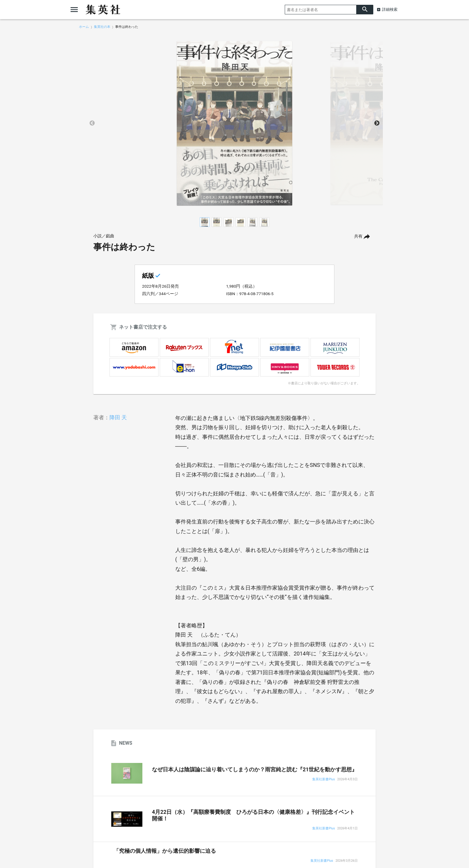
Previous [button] (92, 123)
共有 (358, 236)
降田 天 (118, 417)
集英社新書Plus (323, 780)
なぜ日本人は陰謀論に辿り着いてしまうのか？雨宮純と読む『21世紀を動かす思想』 (255, 770)
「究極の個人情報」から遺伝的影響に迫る (165, 851)
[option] (234, 123)
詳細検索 (390, 9)
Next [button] (377, 123)
